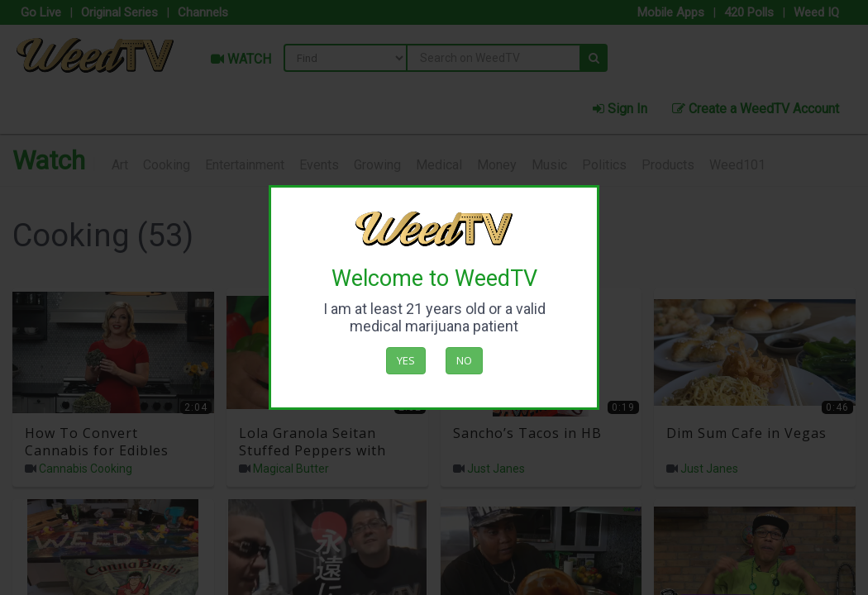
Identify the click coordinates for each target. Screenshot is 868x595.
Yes (406, 360)
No (464, 360)
